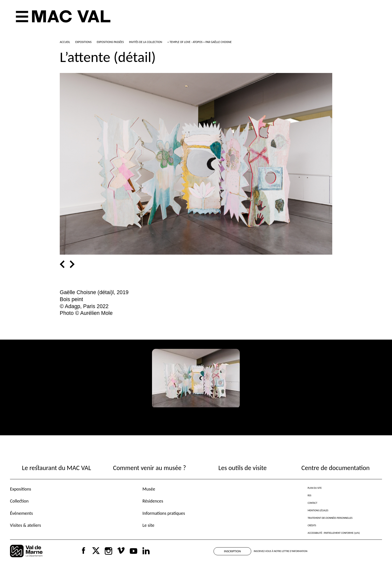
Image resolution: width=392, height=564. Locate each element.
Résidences (153, 501)
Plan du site (314, 488)
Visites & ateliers (25, 525)
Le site (148, 525)
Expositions (21, 489)
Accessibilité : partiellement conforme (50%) (334, 533)
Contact (312, 503)
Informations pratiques (164, 513)
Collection (19, 501)
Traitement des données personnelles (330, 518)
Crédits (312, 525)
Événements (21, 513)
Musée (149, 489)
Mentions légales (318, 510)
